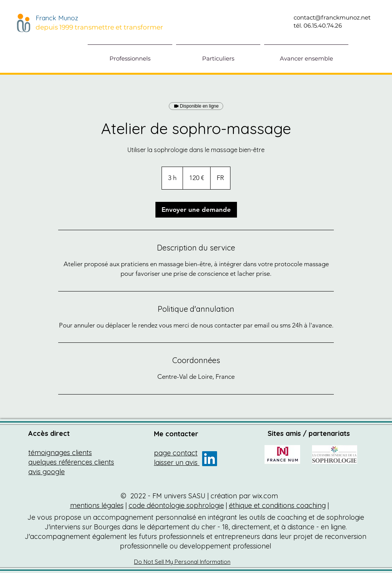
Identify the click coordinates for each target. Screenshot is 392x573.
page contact (176, 453)
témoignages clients (60, 453)
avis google (47, 472)
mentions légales (97, 505)
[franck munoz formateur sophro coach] (210, 459)
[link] (196, 210)
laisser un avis (177, 462)
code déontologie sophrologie (176, 505)
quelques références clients (71, 462)
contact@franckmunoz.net (332, 17)
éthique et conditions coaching (277, 505)
